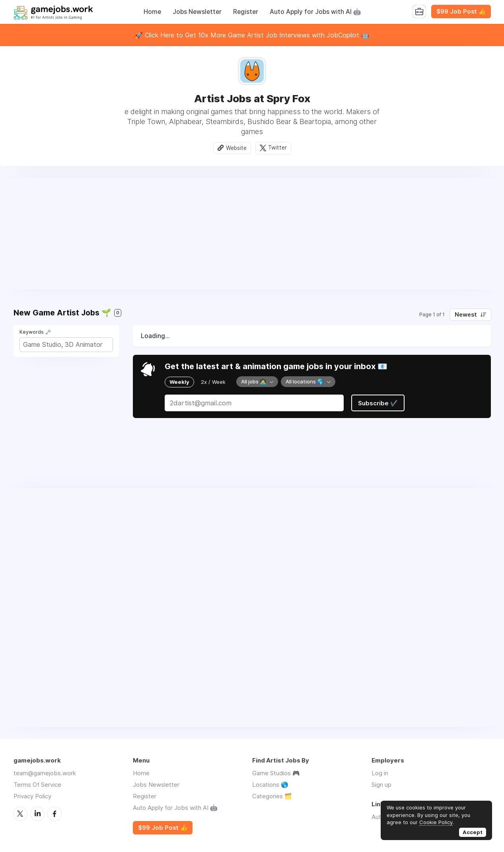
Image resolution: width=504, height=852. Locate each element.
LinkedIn (37, 814)
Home (152, 12)
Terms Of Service (37, 785)
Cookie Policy (436, 822)
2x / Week (213, 382)
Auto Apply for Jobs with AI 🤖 (315, 12)
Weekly (179, 382)
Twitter (277, 148)
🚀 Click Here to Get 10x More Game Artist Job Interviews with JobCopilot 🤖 (252, 35)
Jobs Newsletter (197, 12)
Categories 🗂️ (272, 796)
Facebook (54, 814)
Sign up (381, 785)
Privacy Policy (32, 796)
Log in (380, 773)
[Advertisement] (252, 233)
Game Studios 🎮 (276, 773)
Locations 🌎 (270, 785)
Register (246, 12)
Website (236, 148)
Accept (473, 832)
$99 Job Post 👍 (461, 12)
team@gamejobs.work (45, 773)
